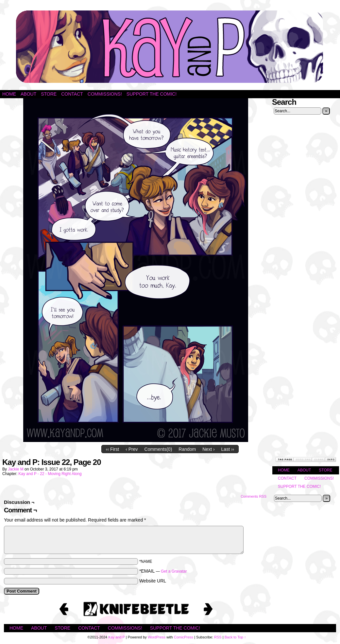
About (28, 94)
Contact (72, 94)
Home (9, 94)
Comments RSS (254, 496)
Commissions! (105, 94)
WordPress (157, 637)
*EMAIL (163, 571)
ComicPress (184, 637)
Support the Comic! (152, 94)
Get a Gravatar (174, 571)
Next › (208, 449)
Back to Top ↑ (235, 637)
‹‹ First (112, 449)
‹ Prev (132, 449)
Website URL (153, 581)
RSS (218, 637)
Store (49, 94)
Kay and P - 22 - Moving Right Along (50, 474)
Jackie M (16, 469)
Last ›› (228, 449)
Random (187, 449)
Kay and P (170, 47)
